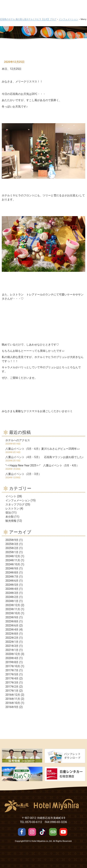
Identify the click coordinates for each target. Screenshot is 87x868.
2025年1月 (12, 552)
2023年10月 (13, 613)
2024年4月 (12, 589)
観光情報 (11, 521)
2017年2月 (12, 687)
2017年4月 (12, 678)
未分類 (10, 517)
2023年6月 (12, 625)
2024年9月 (12, 568)
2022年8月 (12, 634)
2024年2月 (12, 597)
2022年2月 (12, 638)
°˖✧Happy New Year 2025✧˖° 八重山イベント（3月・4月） (42, 465)
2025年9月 (12, 540)
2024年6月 (12, 581)
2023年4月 (12, 630)
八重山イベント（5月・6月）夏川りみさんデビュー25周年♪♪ (43, 449)
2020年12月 (13, 654)
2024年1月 (12, 601)
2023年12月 (13, 605)
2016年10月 (13, 703)
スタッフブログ (15, 504)
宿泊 (8, 513)
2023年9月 (12, 617)
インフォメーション (18, 500)
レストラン (12, 508)
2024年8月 (12, 573)
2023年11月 (13, 609)
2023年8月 (12, 621)
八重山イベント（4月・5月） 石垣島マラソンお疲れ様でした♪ (44, 457)
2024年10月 (13, 564)
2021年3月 (12, 646)
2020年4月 (12, 658)
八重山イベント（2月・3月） (23, 474)
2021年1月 (12, 650)
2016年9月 (12, 707)
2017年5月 (12, 674)
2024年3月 (12, 593)
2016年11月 (13, 699)
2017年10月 (13, 666)
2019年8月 (12, 662)
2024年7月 (12, 577)
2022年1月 (12, 642)
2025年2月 (12, 548)
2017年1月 (12, 691)
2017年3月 (12, 683)
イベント (11, 496)
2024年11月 (13, 560)
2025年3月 (12, 544)
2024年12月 (13, 556)
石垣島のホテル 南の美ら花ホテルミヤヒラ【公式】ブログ (28, 19)
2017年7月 (12, 670)
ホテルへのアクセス (18, 440)
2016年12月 (13, 695)
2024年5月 (12, 585)
